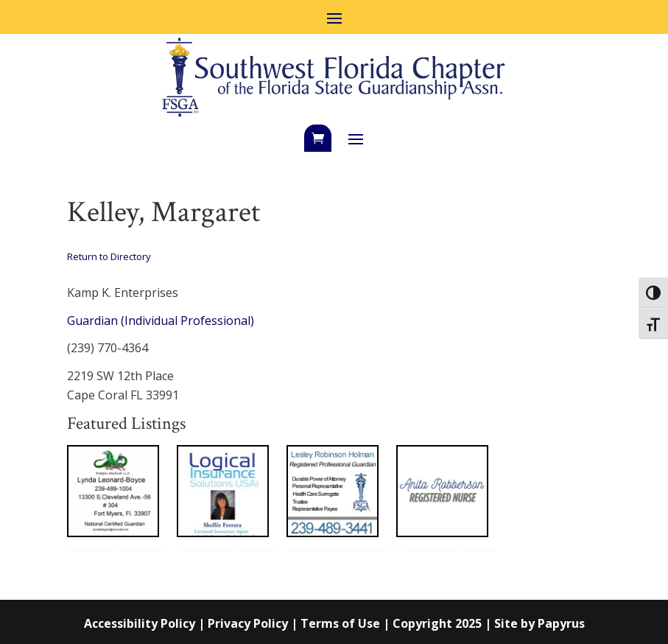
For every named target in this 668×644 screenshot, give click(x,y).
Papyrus (561, 623)
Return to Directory (109, 256)
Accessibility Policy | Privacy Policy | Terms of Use (232, 623)
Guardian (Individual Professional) (161, 321)
